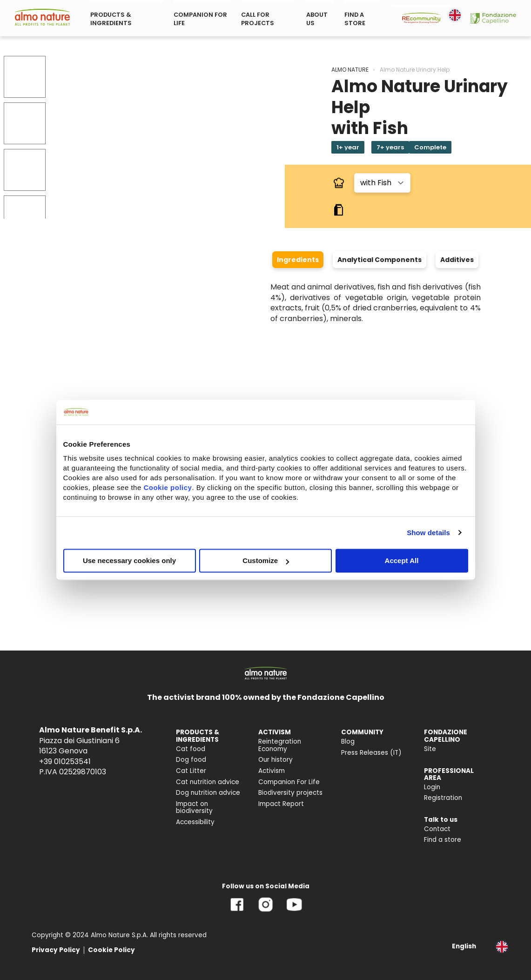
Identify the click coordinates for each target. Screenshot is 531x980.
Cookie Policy (111, 950)
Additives (457, 260)
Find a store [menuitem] (443, 840)
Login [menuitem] (432, 787)
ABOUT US (317, 19)
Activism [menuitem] (272, 771)
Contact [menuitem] (437, 829)
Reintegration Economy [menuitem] (280, 745)
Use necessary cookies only (129, 560)
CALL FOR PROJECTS (258, 19)
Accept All (402, 560)
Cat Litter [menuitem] (191, 771)
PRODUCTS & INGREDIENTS (111, 19)
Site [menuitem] (430, 749)
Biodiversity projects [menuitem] (290, 793)
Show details (428, 533)
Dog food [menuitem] (191, 760)
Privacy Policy (56, 950)
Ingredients (298, 260)
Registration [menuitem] (443, 798)
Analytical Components (380, 260)
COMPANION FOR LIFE (200, 19)
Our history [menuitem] (276, 760)
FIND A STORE (355, 19)
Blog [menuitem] (348, 742)
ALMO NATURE (350, 70)
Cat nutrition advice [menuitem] (208, 782)
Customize (266, 560)
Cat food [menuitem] (191, 749)
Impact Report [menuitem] (281, 804)
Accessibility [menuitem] (195, 822)
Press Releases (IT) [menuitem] (371, 753)
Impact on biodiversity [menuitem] (194, 808)
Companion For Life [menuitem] (289, 782)
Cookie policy (168, 487)
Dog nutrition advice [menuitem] (208, 793)
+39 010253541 (65, 762)
